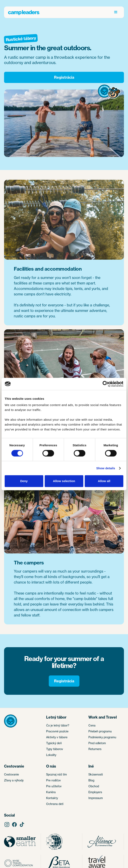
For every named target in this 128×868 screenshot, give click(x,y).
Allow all (104, 481)
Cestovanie (11, 774)
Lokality (51, 755)
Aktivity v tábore (57, 737)
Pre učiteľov (54, 786)
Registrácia (64, 77)
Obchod (94, 786)
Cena (92, 725)
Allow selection (64, 481)
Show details (106, 468)
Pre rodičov (53, 780)
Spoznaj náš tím (56, 774)
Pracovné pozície (57, 731)
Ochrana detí (55, 804)
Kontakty (52, 798)
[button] (116, 12)
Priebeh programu (100, 731)
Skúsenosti (96, 774)
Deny (24, 481)
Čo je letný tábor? (58, 725)
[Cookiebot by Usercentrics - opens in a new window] (106, 384)
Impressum (96, 798)
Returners (95, 749)
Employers (95, 792)
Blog (91, 780)
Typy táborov (55, 749)
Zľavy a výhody (14, 780)
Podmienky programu (102, 737)
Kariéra (51, 792)
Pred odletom (97, 743)
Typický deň (54, 743)
